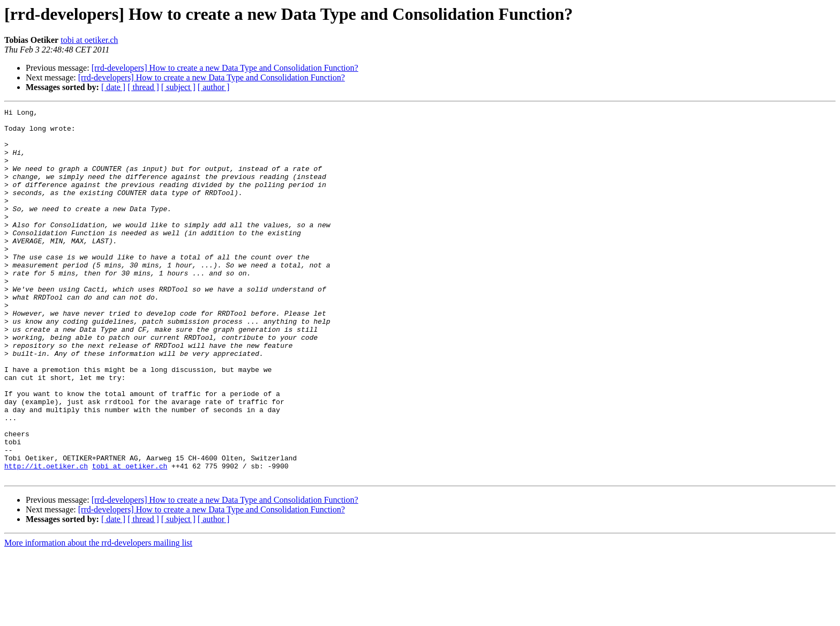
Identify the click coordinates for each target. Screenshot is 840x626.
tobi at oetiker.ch (89, 40)
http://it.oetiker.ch (46, 538)
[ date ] (113, 87)
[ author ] (214, 87)
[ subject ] (178, 87)
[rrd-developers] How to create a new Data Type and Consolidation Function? (225, 68)
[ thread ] (143, 87)
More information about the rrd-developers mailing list (98, 617)
